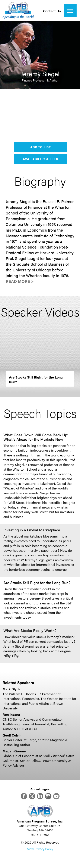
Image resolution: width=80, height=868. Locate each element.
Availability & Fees (40, 159)
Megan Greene (14, 751)
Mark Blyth (11, 689)
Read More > (20, 281)
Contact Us (52, 11)
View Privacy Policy (40, 849)
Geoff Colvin (12, 735)
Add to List (41, 147)
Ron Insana (11, 714)
